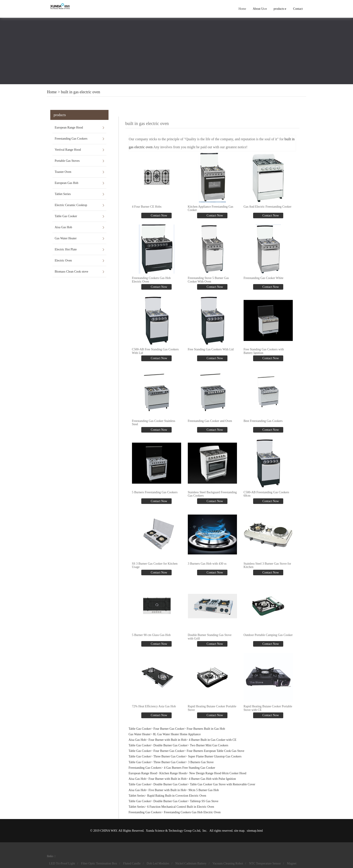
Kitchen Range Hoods (173, 773)
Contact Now (159, 216)
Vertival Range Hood (68, 150)
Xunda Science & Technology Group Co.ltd (173, 830)
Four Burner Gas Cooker (169, 729)
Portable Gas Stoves (67, 161)
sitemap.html (255, 830)
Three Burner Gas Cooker (170, 756)
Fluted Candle (132, 863)
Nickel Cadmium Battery (191, 863)
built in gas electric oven (80, 92)
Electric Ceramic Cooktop (71, 205)
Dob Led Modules (158, 863)
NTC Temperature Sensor (265, 863)
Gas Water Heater (66, 238)
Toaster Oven (63, 172)
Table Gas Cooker (66, 216)
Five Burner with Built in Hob (167, 790)
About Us (260, 9)
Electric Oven (63, 260)
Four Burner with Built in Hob (167, 740)
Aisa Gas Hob (63, 227)
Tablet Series (63, 194)
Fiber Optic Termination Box (99, 863)
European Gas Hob (67, 183)
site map (239, 830)
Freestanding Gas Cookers (71, 139)
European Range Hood (69, 128)
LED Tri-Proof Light (62, 863)
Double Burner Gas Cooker (171, 745)
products (280, 9)
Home (242, 9)
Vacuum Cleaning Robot (228, 863)
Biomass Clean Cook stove (71, 272)
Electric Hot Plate (66, 249)
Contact (298, 9)
